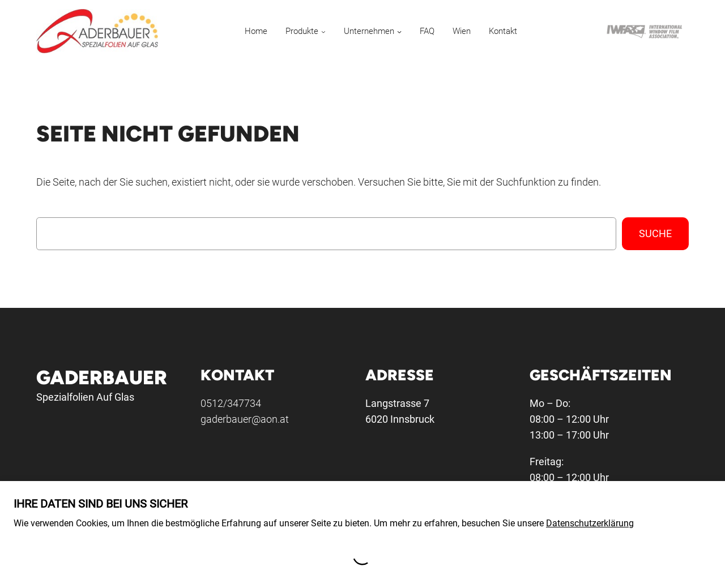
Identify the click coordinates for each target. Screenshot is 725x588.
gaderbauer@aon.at (245, 419)
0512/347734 (231, 403)
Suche (655, 233)
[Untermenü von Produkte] (323, 31)
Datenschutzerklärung (590, 523)
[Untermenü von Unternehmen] (399, 31)
